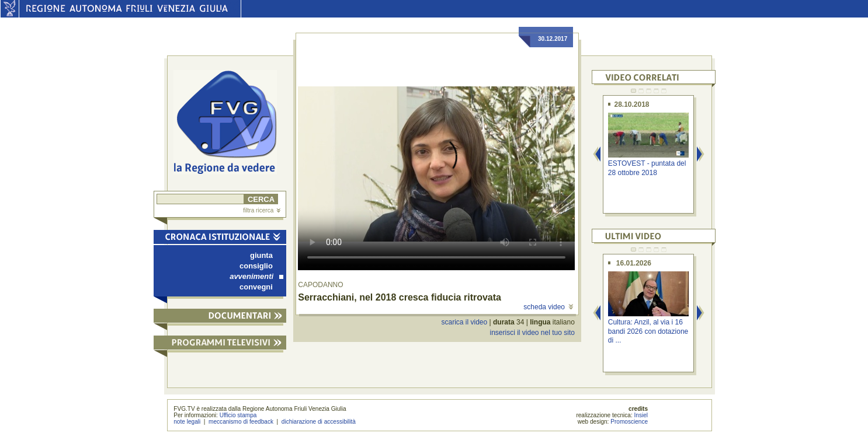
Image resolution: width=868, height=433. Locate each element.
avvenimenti (256, 276)
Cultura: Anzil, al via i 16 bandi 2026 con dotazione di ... (648, 331)
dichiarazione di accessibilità (319, 422)
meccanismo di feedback (241, 422)
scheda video (548, 307)
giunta (261, 255)
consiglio (256, 266)
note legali (187, 422)
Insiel (641, 415)
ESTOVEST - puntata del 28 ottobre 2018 (647, 168)
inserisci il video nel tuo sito (532, 333)
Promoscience (629, 422)
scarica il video (465, 322)
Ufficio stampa (238, 415)
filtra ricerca (262, 210)
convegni (256, 287)
